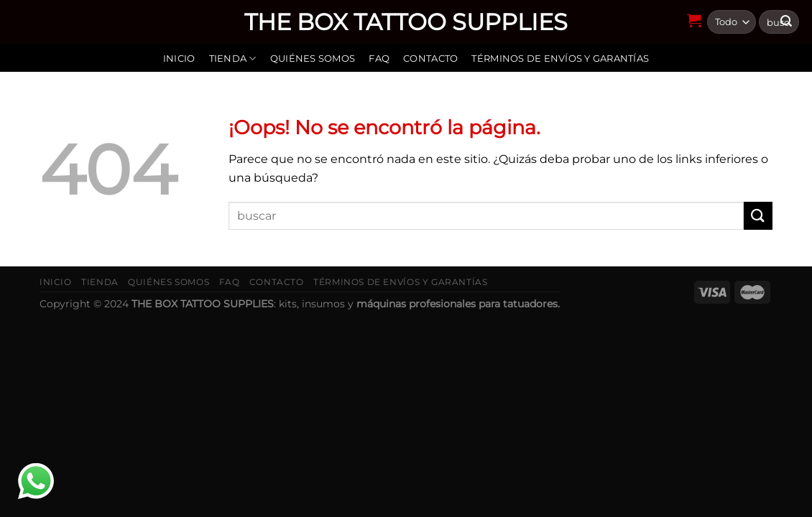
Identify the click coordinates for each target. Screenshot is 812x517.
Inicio (179, 59)
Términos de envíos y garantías (560, 59)
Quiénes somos (313, 59)
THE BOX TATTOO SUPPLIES (406, 22)
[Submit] (758, 216)
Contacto (430, 59)
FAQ (379, 59)
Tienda (233, 59)
